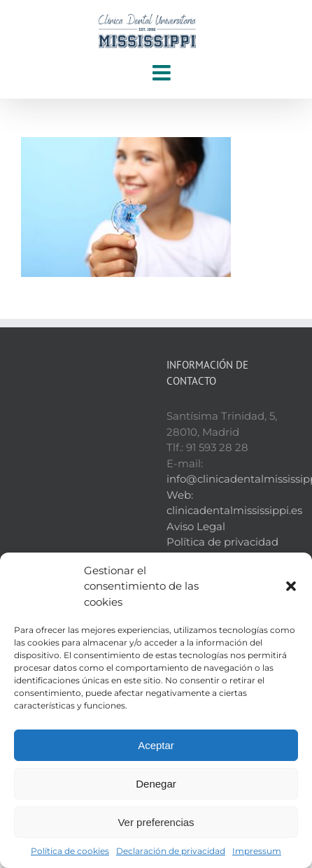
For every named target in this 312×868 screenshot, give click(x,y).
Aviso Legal (196, 526)
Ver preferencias (156, 822)
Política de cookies (70, 851)
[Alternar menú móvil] (163, 73)
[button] (291, 586)
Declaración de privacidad (171, 851)
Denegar (156, 784)
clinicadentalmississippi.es (234, 510)
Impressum (257, 851)
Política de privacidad (222, 542)
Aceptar (156, 745)
